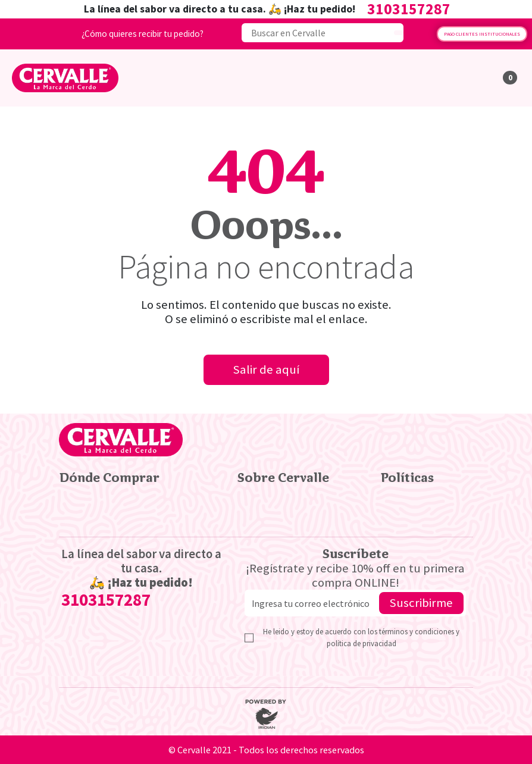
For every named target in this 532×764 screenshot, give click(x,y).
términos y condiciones (417, 631)
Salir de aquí (266, 370)
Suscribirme (421, 603)
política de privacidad (362, 643)
